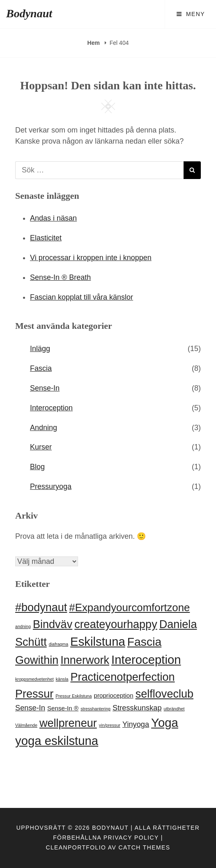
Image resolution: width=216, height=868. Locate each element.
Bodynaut (29, 13)
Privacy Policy (131, 838)
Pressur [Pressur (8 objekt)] (34, 694)
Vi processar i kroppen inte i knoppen (91, 258)
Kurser (41, 447)
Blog (37, 467)
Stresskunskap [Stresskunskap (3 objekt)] (137, 708)
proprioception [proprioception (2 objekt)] (113, 695)
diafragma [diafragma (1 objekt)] (59, 644)
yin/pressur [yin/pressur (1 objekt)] (110, 725)
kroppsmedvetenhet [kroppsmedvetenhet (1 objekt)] (34, 679)
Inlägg (40, 349)
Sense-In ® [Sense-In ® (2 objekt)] (63, 708)
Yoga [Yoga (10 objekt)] (165, 723)
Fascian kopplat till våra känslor (82, 297)
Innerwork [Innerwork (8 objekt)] (85, 660)
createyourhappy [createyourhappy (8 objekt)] (116, 624)
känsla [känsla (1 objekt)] (62, 679)
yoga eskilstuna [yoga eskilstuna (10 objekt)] (57, 741)
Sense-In (45, 388)
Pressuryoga (51, 486)
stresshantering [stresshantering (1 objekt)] (95, 709)
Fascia (41, 368)
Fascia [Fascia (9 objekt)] (144, 642)
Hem (94, 43)
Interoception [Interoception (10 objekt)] (146, 660)
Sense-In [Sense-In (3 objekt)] (30, 708)
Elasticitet (46, 238)
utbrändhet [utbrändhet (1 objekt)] (174, 709)
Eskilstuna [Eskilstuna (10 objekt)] (98, 641)
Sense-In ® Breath (60, 277)
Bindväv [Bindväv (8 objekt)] (53, 624)
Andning (44, 428)
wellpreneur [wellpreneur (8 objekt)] (68, 723)
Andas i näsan (53, 218)
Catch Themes (145, 847)
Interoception (51, 408)
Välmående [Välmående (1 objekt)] (26, 725)
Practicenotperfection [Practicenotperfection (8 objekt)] (122, 677)
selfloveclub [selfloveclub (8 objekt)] (164, 694)
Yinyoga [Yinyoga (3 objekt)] (136, 724)
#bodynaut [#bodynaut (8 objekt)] (41, 607)
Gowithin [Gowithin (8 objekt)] (37, 660)
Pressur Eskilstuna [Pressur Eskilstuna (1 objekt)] (74, 696)
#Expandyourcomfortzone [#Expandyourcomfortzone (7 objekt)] (129, 607)
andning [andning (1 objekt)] (23, 626)
